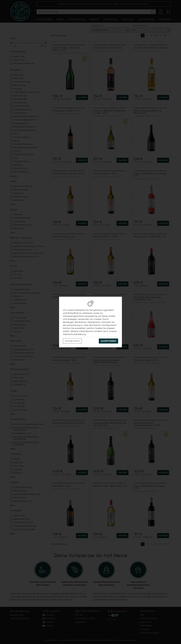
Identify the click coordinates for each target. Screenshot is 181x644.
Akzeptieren (108, 341)
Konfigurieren (72, 341)
